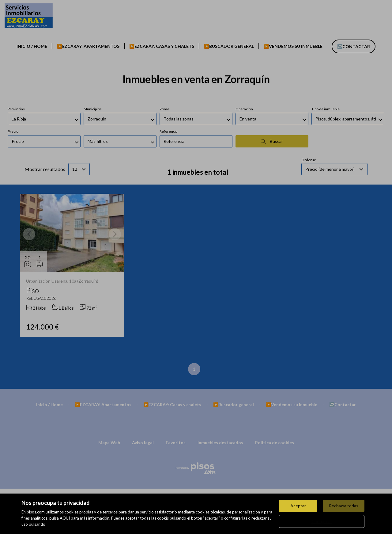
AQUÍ (65, 518)
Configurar (322, 521)
